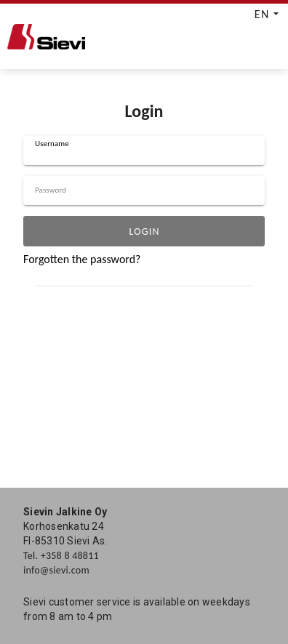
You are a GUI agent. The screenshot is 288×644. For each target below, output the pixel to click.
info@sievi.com (56, 570)
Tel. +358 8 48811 (61, 556)
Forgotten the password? (82, 259)
